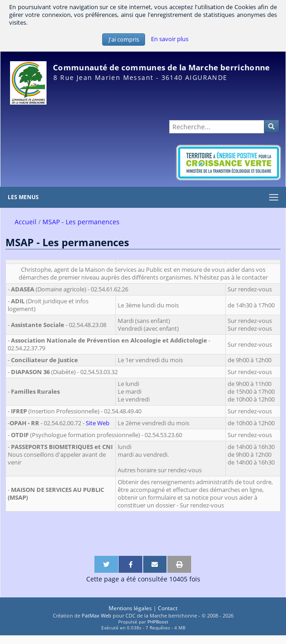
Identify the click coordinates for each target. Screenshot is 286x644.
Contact (168, 608)
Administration (263, 109)
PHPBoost (158, 622)
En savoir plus (170, 39)
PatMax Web (96, 615)
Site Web (98, 423)
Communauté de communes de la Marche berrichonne (161, 67)
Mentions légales (130, 608)
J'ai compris (124, 40)
